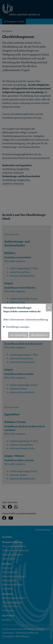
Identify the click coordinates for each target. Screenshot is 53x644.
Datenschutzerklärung (37, 319)
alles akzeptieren (39, 335)
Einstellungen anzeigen (18, 327)
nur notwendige (18, 335)
